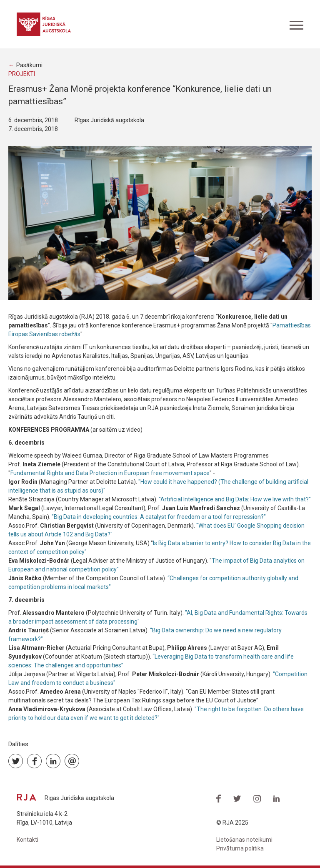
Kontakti (27, 840)
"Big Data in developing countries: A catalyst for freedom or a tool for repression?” (159, 517)
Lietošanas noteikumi (244, 840)
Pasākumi (29, 65)
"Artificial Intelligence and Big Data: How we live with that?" (235, 499)
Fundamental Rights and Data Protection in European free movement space (110, 473)
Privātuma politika (240, 848)
